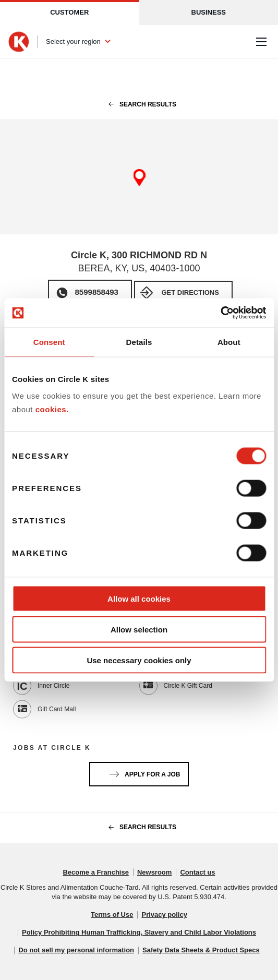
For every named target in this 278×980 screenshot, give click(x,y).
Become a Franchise (95, 872)
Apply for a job (143, 772)
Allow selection (139, 629)
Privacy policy (164, 915)
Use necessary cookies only (139, 660)
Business (209, 12)
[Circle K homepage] (19, 42)
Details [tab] (139, 342)
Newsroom (154, 872)
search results (139, 104)
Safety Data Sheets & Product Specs (201, 950)
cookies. (52, 409)
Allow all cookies (139, 599)
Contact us (197, 872)
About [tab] (229, 342)
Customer (69, 12)
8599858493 (97, 292)
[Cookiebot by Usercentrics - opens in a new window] (220, 313)
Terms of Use (112, 915)
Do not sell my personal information (76, 950)
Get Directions (190, 292)
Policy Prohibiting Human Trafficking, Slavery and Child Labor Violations (139, 932)
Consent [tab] (49, 342)
